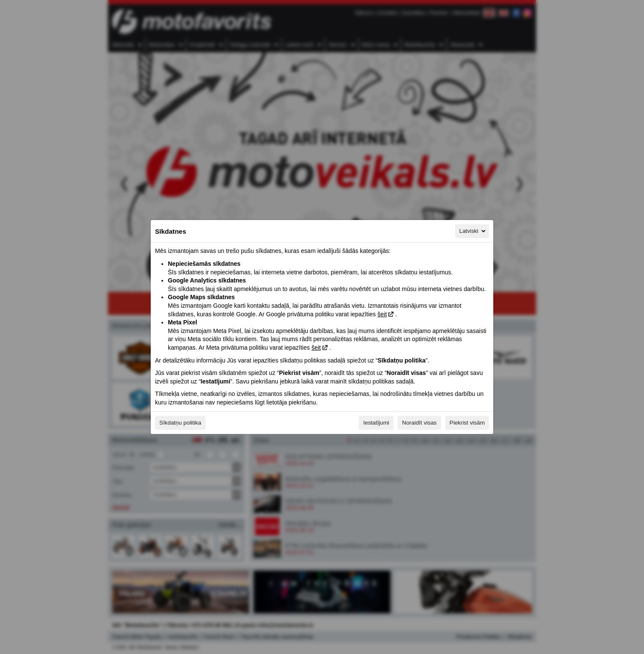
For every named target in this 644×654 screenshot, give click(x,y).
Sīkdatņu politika (180, 423)
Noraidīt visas (419, 423)
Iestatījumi (376, 423)
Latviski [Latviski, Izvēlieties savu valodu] (473, 231)
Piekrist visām (467, 423)
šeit (382, 314)
